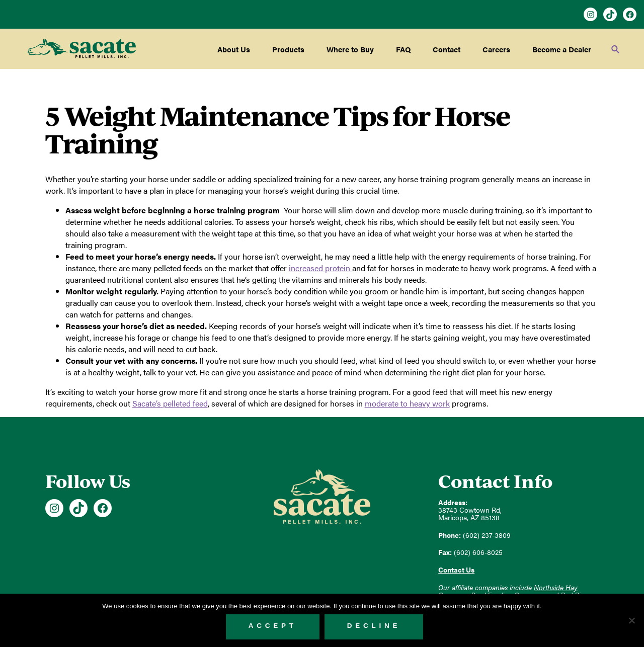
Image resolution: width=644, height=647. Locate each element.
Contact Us (456, 570)
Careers (496, 49)
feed (170, 403)
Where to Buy (350, 49)
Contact (447, 49)
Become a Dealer (562, 49)
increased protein (320, 268)
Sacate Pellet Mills (82, 49)
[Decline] (631, 620)
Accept (273, 626)
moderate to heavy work (407, 403)
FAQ (403, 49)
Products (288, 49)
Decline (374, 626)
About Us (234, 49)
